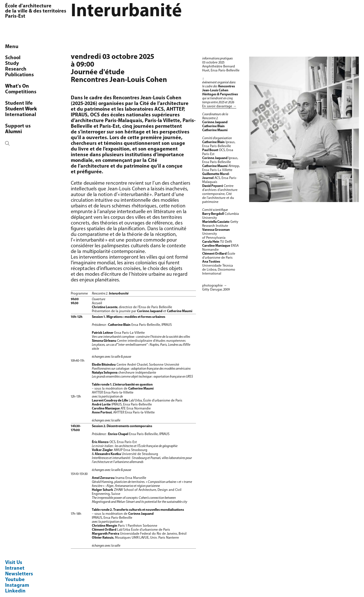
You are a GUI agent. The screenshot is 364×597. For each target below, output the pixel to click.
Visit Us (14, 563)
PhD (14, 75)
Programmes (24, 86)
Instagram (17, 585)
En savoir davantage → (219, 106)
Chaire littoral (26, 92)
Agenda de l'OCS (29, 132)
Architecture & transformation (27, 101)
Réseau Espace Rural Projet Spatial (33, 112)
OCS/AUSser (23, 64)
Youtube (15, 580)
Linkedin (15, 591)
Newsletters (19, 574)
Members (20, 69)
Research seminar (30, 81)
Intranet (15, 568)
